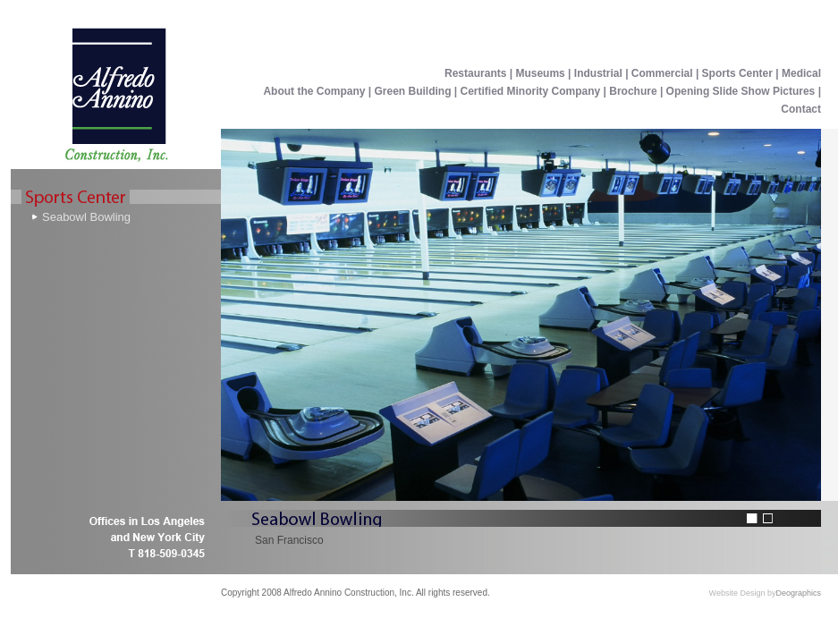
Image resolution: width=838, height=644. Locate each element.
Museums (540, 73)
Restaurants (475, 73)
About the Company (315, 91)
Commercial (662, 73)
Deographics (798, 593)
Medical (801, 73)
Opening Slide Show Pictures (741, 91)
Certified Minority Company (531, 91)
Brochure (633, 91)
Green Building (414, 91)
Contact (801, 109)
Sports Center (739, 73)
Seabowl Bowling (86, 217)
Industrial (598, 73)
